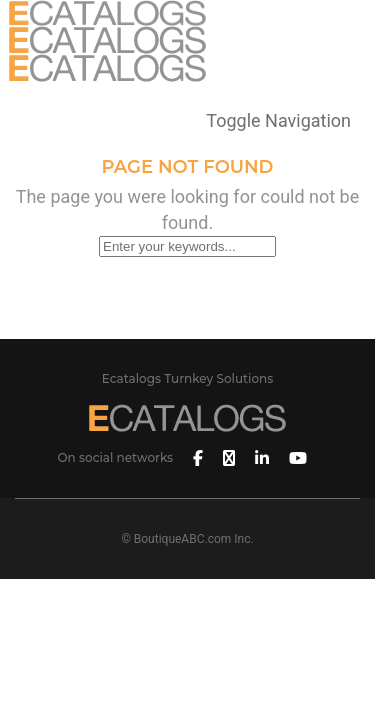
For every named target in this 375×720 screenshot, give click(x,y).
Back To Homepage (187, 321)
